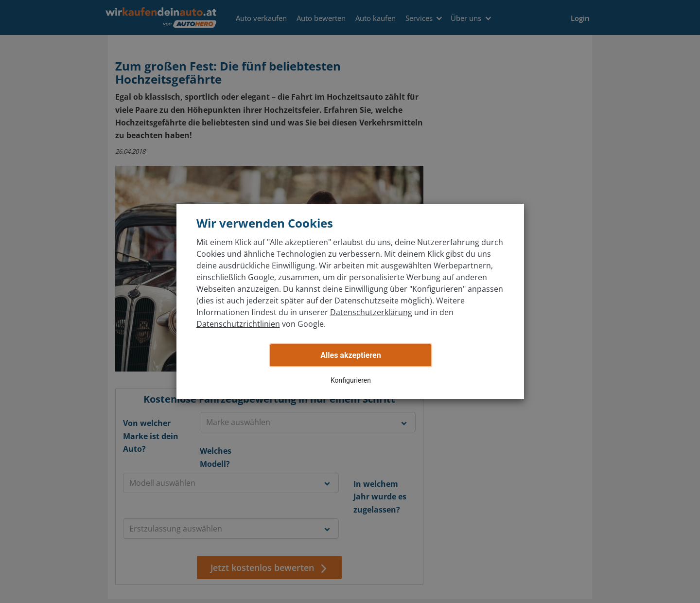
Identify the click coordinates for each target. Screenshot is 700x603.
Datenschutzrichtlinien (238, 324)
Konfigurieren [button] (351, 380)
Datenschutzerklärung (371, 312)
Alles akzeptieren (350, 355)
